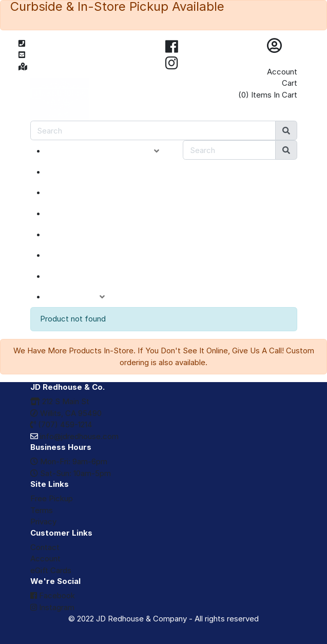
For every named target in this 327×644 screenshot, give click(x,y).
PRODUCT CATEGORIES (110, 151)
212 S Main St (60, 401)
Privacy (43, 522)
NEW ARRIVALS (88, 172)
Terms (42, 510)
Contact (45, 547)
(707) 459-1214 (61, 424)
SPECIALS (77, 193)
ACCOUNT (83, 297)
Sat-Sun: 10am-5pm (71, 473)
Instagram (52, 607)
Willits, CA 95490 (66, 413)
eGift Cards (51, 570)
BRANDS (74, 255)
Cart (290, 83)
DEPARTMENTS (89, 235)
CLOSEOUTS (83, 214)
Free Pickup (52, 498)
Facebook (53, 595)
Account (282, 72)
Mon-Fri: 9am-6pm (69, 461)
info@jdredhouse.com (74, 436)
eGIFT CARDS (85, 276)
